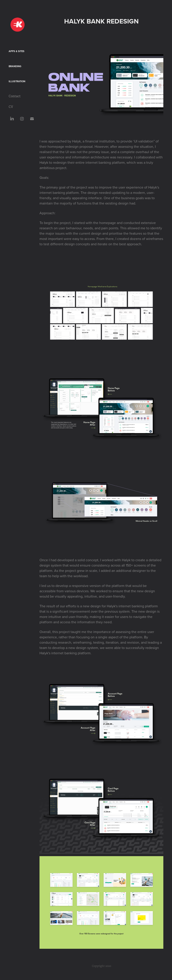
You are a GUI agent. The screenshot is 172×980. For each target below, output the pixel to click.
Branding (15, 66)
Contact (15, 96)
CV (11, 107)
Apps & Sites (17, 51)
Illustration (17, 81)
